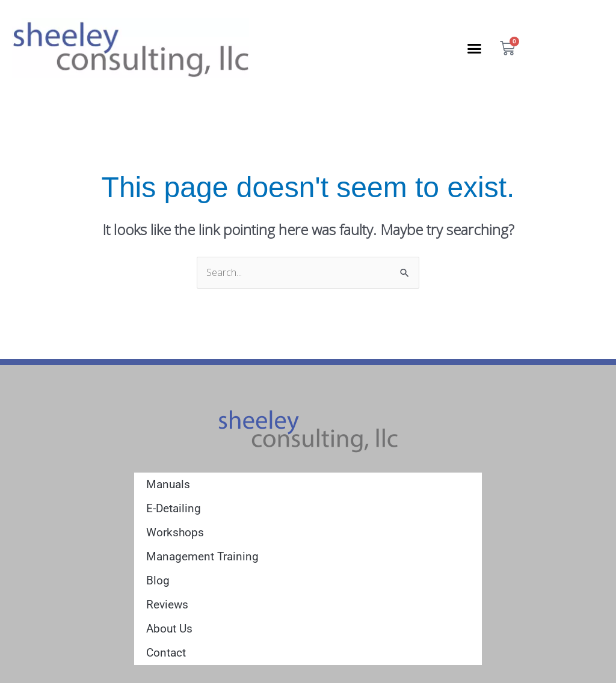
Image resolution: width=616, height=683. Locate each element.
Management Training (202, 556)
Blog (158, 580)
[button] (475, 48)
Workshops (175, 532)
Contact (166, 653)
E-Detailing (174, 508)
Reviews (167, 605)
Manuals (168, 484)
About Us (169, 629)
